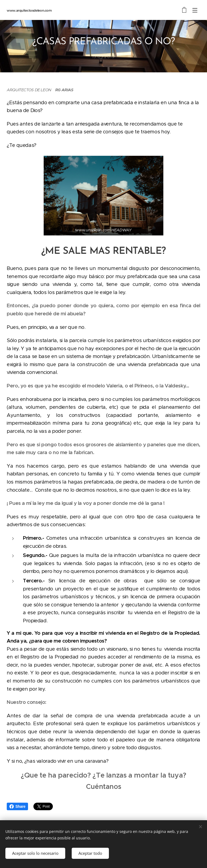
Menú (195, 10)
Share (17, 806)
